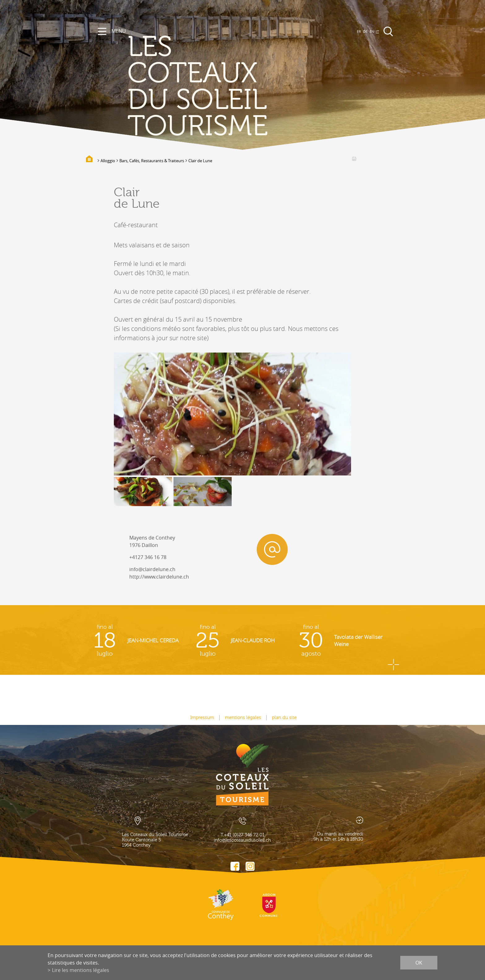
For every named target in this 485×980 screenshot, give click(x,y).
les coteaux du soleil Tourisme (198, 87)
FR (359, 31)
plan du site (284, 718)
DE (365, 31)
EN (372, 31)
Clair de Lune (200, 161)
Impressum (202, 718)
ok (419, 963)
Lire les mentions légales (81, 970)
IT (378, 31)
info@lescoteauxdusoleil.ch (242, 840)
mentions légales (243, 718)
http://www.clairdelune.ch (159, 577)
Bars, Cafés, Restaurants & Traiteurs (152, 161)
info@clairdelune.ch (152, 569)
